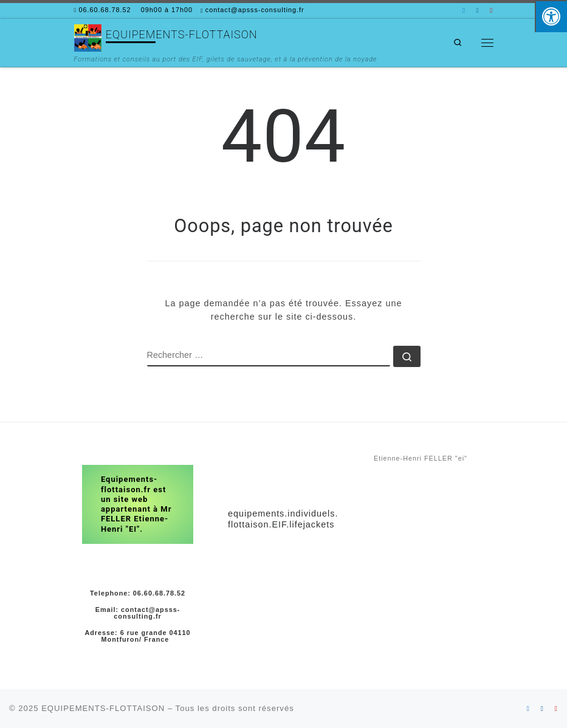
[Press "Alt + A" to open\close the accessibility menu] (551, 16)
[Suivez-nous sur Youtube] (491, 11)
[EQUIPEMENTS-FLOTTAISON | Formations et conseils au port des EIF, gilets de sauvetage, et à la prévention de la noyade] (88, 37)
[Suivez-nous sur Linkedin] (464, 11)
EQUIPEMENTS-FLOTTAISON (103, 708)
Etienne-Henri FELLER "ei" (421, 458)
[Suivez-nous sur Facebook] (477, 11)
